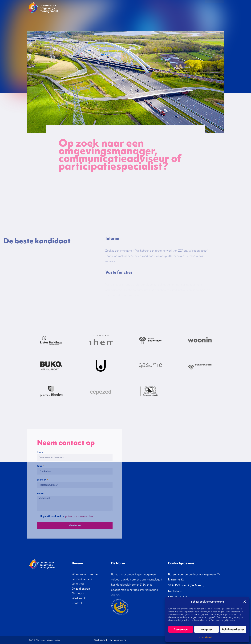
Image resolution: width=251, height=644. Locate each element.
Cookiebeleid (206, 637)
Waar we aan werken (85, 574)
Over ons (195, 7)
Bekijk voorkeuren (233, 629)
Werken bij (79, 598)
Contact (215, 7)
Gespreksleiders (145, 7)
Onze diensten (81, 589)
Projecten (126, 7)
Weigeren (206, 629)
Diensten (179, 7)
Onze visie (163, 7)
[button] (245, 602)
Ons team (78, 593)
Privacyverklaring (118, 640)
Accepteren (181, 629)
